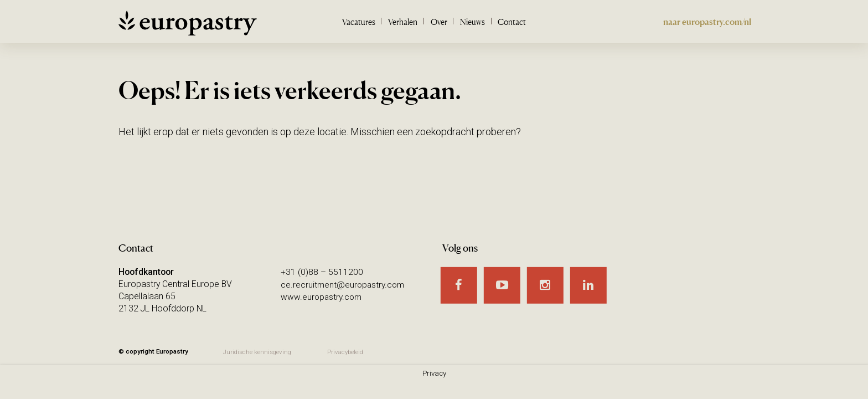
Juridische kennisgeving (257, 352)
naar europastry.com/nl (707, 22)
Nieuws (472, 22)
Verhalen (403, 22)
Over (439, 22)
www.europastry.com (322, 296)
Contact (512, 22)
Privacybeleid (347, 352)
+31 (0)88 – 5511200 (322, 272)
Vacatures (359, 22)
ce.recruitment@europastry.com (344, 284)
